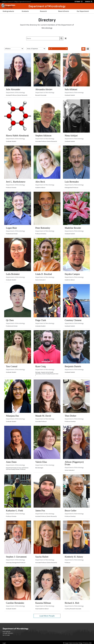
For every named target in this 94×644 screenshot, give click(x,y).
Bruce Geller (71, 509)
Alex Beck (40, 181)
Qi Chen (10, 319)
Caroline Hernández (15, 601)
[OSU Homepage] (8, 7)
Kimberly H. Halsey (74, 555)
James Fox (40, 509)
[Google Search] (89, 2)
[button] (61, 38)
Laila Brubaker (13, 273)
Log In (4, 641)
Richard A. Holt (72, 601)
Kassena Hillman (43, 601)
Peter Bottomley (43, 227)
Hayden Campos (72, 273)
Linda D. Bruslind (44, 273)
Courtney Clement (73, 319)
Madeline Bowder (73, 227)
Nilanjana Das (13, 415)
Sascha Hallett (42, 555)
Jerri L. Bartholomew (16, 181)
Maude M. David (43, 415)
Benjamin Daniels (73, 365)
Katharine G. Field (15, 509)
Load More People (47, 614)
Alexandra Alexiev (44, 89)
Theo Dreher (71, 415)
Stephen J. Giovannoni (16, 555)
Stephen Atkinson (43, 135)
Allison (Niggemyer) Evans (74, 462)
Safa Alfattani (71, 89)
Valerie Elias (41, 461)
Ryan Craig (41, 365)
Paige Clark (41, 319)
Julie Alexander (13, 89)
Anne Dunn (11, 461)
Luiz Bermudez (72, 181)
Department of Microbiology (47, 6)
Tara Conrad (12, 365)
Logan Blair (12, 227)
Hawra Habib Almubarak (17, 135)
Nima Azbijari (71, 135)
